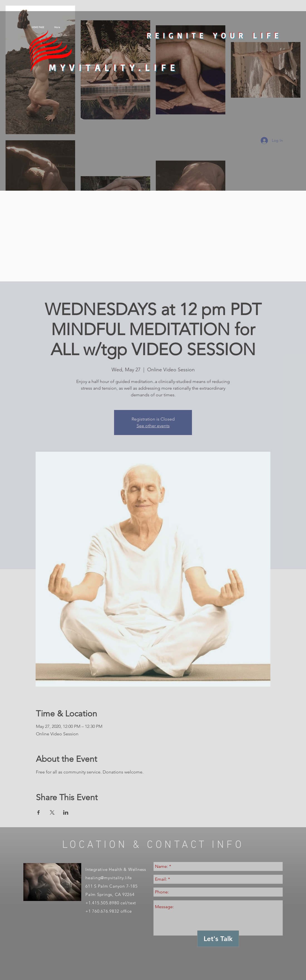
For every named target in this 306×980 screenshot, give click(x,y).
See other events (153, 426)
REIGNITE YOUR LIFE (214, 35)
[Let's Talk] (218, 939)
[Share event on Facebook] (39, 812)
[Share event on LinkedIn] (66, 812)
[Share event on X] (52, 812)
